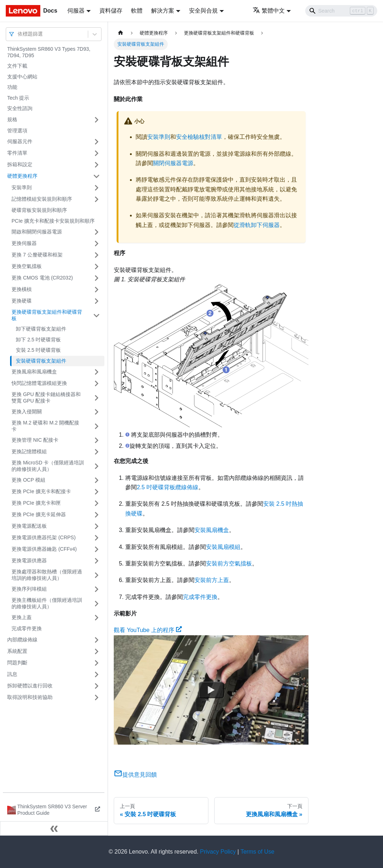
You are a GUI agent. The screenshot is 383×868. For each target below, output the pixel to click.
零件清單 (17, 153)
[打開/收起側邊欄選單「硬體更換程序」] (96, 176)
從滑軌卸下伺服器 (257, 225)
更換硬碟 (22, 301)
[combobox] (18, 34)
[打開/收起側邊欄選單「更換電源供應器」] (96, 561)
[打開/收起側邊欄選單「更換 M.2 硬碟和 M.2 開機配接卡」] (96, 426)
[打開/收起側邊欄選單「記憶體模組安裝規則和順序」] (96, 199)
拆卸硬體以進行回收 (30, 686)
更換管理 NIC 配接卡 (35, 440)
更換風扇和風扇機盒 (34, 372)
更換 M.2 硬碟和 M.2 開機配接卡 (45, 426)
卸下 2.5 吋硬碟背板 (38, 340)
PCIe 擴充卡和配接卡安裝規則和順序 (53, 221)
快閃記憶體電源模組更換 (39, 383)
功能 (12, 87)
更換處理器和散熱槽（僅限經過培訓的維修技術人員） (47, 575)
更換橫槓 (22, 289)
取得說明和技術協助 (30, 697)
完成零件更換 (27, 628)
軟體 (137, 11)
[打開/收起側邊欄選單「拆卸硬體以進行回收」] (96, 686)
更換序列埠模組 (29, 589)
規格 (12, 119)
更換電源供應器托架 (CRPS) (44, 537)
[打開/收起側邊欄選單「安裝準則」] (96, 188)
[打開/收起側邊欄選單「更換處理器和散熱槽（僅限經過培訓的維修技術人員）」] (96, 575)
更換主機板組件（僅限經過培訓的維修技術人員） (47, 603)
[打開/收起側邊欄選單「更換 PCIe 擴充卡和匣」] (96, 503)
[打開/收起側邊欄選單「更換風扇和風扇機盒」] (96, 372)
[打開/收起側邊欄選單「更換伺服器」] (96, 244)
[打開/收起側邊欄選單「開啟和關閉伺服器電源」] (96, 232)
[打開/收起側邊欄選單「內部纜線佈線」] (96, 640)
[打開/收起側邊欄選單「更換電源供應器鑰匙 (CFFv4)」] (96, 549)
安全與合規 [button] (203, 11)
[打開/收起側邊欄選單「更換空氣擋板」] (96, 267)
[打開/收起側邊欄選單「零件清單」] (96, 153)
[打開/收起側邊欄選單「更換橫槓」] (96, 290)
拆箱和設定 (20, 164)
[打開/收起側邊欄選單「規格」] (96, 120)
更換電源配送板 (29, 526)
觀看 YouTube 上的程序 (148, 630)
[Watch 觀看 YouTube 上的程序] (211, 690)
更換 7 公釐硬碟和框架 (37, 255)
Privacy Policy (218, 852)
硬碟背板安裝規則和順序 (39, 210)
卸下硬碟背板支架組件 (41, 329)
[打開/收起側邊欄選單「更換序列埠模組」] (96, 589)
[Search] (341, 11)
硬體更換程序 (22, 176)
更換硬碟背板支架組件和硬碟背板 (47, 315)
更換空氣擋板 (27, 266)
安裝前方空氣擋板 (229, 563)
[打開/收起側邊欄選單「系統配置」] (96, 651)
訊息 (12, 674)
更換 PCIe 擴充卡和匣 (36, 503)
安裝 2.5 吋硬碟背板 (38, 350)
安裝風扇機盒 (212, 530)
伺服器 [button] (76, 11)
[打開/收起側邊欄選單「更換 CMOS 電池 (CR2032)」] (96, 278)
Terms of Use (257, 852)
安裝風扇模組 (223, 547)
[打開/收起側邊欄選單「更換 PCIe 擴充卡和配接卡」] (96, 492)
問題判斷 (17, 663)
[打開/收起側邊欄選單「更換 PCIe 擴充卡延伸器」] (96, 515)
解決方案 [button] (163, 11)
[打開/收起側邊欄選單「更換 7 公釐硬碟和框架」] (96, 255)
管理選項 (17, 131)
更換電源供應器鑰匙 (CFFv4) (44, 549)
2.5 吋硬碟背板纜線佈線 (168, 487)
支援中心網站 (22, 77)
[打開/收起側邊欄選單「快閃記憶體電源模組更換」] (96, 383)
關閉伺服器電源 (173, 163)
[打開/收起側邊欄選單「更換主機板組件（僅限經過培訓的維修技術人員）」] (96, 603)
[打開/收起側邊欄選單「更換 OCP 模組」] (96, 480)
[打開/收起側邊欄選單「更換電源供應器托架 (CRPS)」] (96, 538)
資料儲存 (111, 11)
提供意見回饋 (135, 775)
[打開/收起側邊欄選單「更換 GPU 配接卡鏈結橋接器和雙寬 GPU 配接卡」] (96, 398)
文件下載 (17, 66)
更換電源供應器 (29, 560)
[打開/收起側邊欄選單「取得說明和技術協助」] (96, 697)
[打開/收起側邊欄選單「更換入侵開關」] (96, 412)
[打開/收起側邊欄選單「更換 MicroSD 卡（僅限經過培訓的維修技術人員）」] (96, 466)
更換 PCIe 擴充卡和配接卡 (41, 491)
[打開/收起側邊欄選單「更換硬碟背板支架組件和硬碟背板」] (96, 315)
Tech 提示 (18, 98)
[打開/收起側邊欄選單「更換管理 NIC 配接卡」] (96, 440)
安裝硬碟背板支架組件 (41, 361)
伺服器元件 (20, 141)
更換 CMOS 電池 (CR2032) (42, 278)
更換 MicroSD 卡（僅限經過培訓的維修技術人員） (48, 466)
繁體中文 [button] (269, 11)
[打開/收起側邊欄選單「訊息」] (96, 674)
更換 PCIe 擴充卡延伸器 (39, 514)
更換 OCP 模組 (28, 480)
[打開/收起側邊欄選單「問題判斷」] (96, 663)
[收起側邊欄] (54, 828)
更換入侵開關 (27, 412)
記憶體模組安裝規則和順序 (42, 199)
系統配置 (17, 651)
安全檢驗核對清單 (199, 137)
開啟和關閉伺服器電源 (37, 232)
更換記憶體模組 (29, 451)
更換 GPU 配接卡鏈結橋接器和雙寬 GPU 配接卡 (46, 397)
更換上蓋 (22, 617)
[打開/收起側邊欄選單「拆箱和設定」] (96, 165)
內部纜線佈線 (22, 640)
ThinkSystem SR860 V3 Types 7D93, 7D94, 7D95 (49, 52)
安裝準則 (22, 187)
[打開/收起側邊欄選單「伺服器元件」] (96, 142)
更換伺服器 (24, 243)
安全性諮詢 (20, 108)
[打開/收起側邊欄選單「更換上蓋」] (96, 618)
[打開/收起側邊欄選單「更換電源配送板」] (96, 526)
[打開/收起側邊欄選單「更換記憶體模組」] (96, 452)
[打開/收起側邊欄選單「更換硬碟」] (96, 301)
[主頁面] (121, 33)
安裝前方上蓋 (212, 580)
